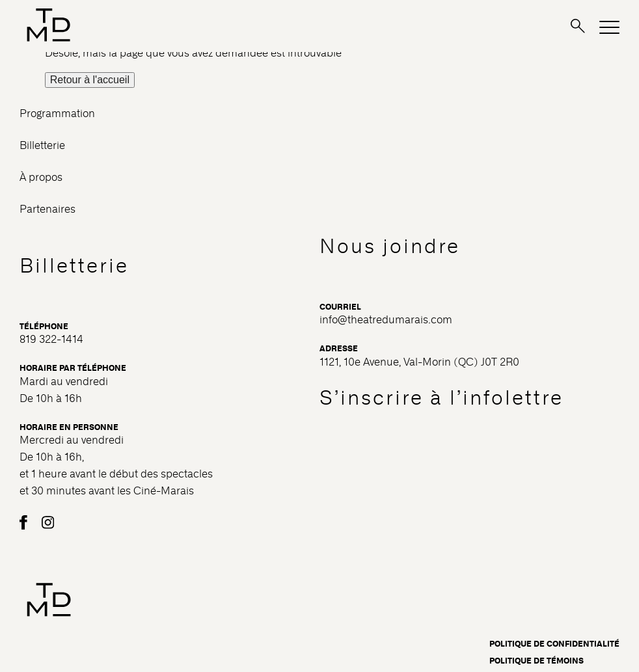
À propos (41, 177)
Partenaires (48, 209)
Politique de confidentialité (554, 644)
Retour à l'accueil (90, 80)
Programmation (57, 114)
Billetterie (42, 145)
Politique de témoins (537, 661)
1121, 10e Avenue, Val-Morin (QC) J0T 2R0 (419, 362)
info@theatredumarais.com (386, 320)
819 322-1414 (51, 339)
